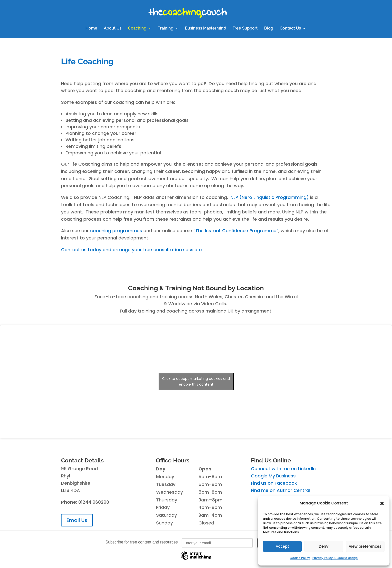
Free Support (245, 29)
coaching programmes (116, 231)
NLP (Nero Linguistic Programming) (270, 197)
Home (91, 29)
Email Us (77, 520)
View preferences (365, 546)
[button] (382, 503)
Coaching (137, 29)
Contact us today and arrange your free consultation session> (132, 250)
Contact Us (290, 29)
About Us (113, 29)
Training (166, 29)
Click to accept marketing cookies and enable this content (196, 381)
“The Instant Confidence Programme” (236, 231)
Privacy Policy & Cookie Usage (335, 558)
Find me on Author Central (281, 490)
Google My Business (273, 476)
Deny (324, 546)
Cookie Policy (300, 558)
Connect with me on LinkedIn (283, 469)
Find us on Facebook (274, 483)
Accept (282, 546)
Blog (269, 29)
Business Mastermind (206, 29)
